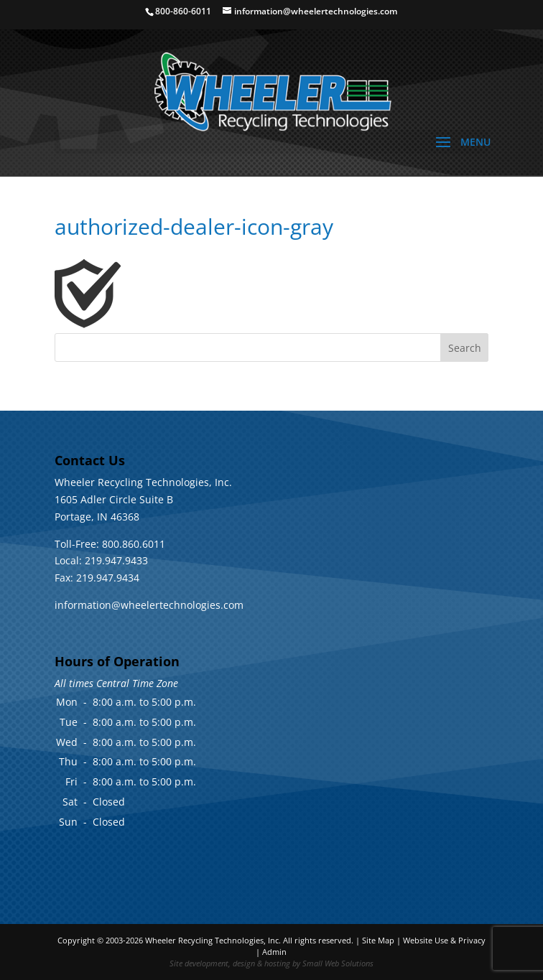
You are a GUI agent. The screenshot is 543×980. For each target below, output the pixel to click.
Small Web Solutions (338, 963)
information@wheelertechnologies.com (149, 605)
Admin (274, 952)
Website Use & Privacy (444, 940)
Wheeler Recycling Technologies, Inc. (213, 940)
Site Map (378, 940)
